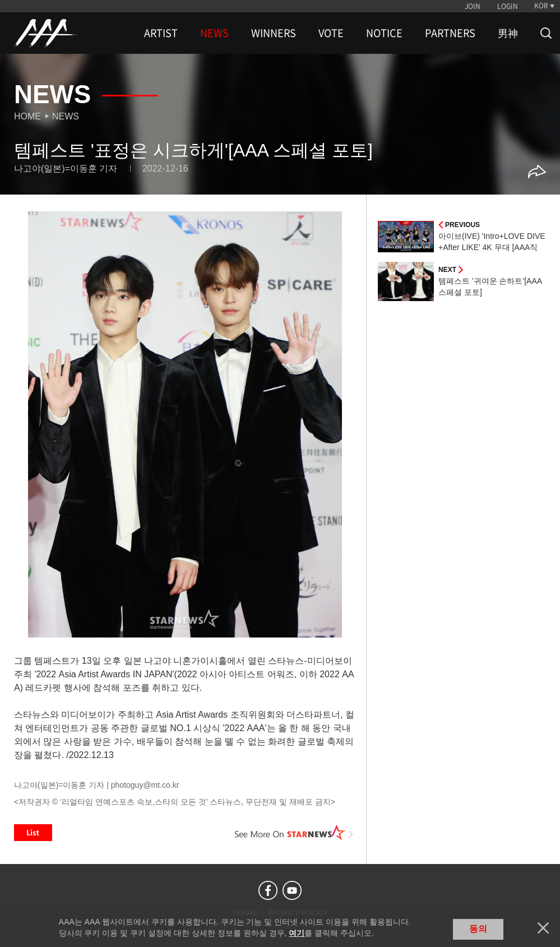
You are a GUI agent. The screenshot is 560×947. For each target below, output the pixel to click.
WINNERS (274, 33)
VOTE (331, 33)
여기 (297, 933)
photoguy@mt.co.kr (145, 785)
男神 (508, 33)
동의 (478, 929)
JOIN (473, 6)
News (66, 116)
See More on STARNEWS (294, 833)
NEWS (214, 33)
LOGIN (508, 6)
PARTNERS (450, 33)
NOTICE (384, 33)
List (33, 833)
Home (27, 116)
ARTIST (161, 33)
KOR (541, 6)
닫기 (543, 928)
